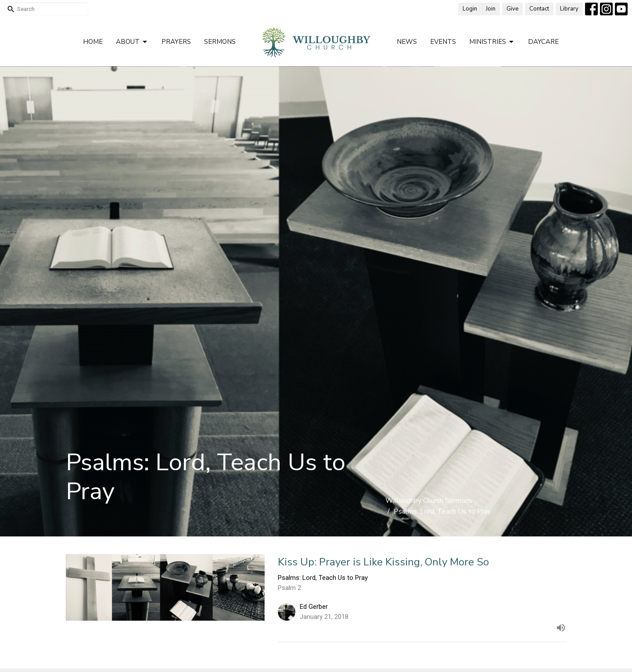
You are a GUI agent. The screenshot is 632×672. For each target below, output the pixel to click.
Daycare (543, 42)
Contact (539, 9)
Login (470, 9)
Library (569, 9)
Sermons (220, 42)
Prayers (176, 42)
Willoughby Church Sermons (429, 500)
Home (93, 42)
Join (491, 9)
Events (443, 42)
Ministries (492, 42)
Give (512, 9)
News (407, 42)
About (132, 42)
